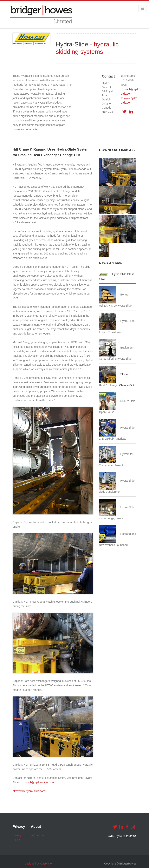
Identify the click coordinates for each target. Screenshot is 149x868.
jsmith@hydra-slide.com (39, 782)
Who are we (38, 835)
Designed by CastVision (39, 864)
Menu (139, 8)
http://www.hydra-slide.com (29, 791)
